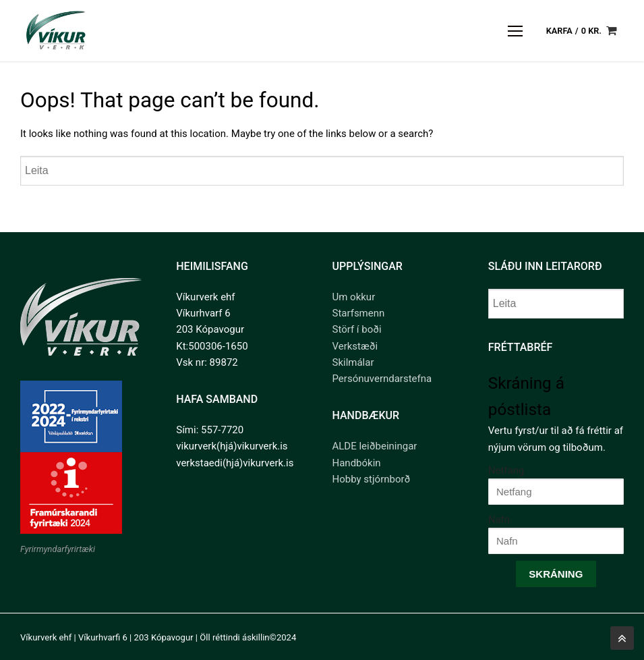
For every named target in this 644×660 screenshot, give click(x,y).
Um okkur (354, 297)
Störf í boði (357, 329)
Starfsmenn (359, 313)
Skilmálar (353, 362)
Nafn (499, 520)
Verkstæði (355, 346)
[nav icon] (516, 31)
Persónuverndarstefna (382, 379)
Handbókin (357, 463)
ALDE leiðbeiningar (375, 446)
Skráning (556, 574)
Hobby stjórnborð (372, 479)
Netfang (506, 470)
